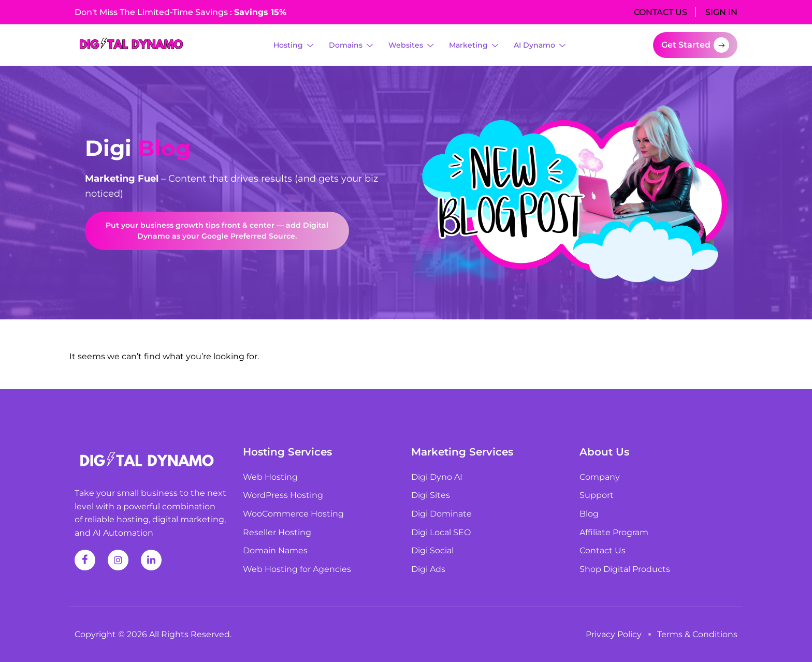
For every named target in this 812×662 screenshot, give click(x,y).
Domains (351, 45)
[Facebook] (85, 560)
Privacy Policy (614, 634)
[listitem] (240, 186)
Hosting (293, 45)
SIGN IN (721, 12)
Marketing (474, 45)
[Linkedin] (151, 560)
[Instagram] (118, 560)
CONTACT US (661, 12)
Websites (411, 45)
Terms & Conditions (697, 634)
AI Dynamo (540, 45)
